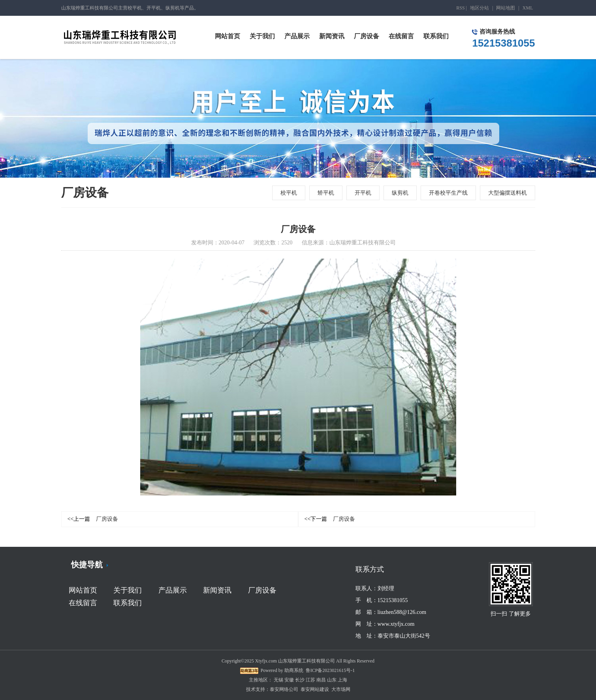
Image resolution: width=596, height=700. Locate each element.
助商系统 (294, 670)
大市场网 (341, 689)
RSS (460, 8)
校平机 (289, 193)
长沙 (300, 680)
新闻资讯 (217, 590)
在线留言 (83, 603)
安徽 (289, 680)
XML (528, 8)
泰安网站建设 (315, 689)
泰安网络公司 (284, 689)
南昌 (321, 680)
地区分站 (479, 8)
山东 (332, 680)
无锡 (278, 680)
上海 (342, 680)
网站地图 (506, 8)
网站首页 (83, 590)
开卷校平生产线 (448, 193)
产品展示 (173, 590)
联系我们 (128, 603)
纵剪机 (400, 193)
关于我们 (128, 590)
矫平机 (326, 193)
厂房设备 (93, 519)
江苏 (310, 680)
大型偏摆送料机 (508, 193)
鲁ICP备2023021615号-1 (330, 670)
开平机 (363, 193)
